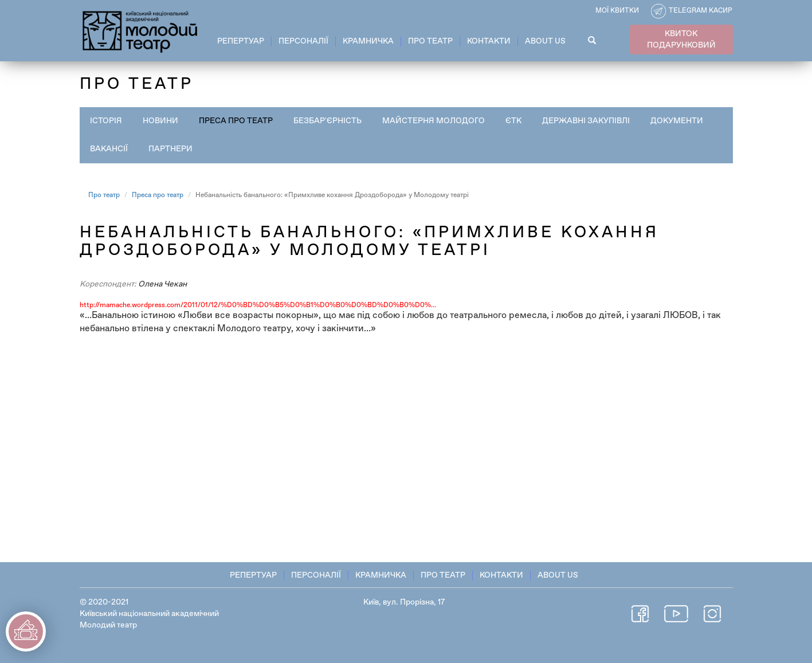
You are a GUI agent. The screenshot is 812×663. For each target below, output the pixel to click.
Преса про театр (236, 121)
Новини (160, 121)
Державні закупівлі (586, 121)
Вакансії (109, 149)
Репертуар (241, 41)
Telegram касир (701, 11)
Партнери (170, 149)
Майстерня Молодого (434, 121)
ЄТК (513, 121)
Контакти (489, 41)
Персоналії (303, 41)
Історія (106, 121)
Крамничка (368, 41)
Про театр (430, 41)
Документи (677, 121)
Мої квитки (617, 11)
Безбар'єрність (327, 121)
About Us (545, 41)
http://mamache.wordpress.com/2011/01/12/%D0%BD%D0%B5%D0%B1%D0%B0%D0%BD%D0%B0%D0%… (258, 305)
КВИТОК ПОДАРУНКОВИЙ (681, 40)
